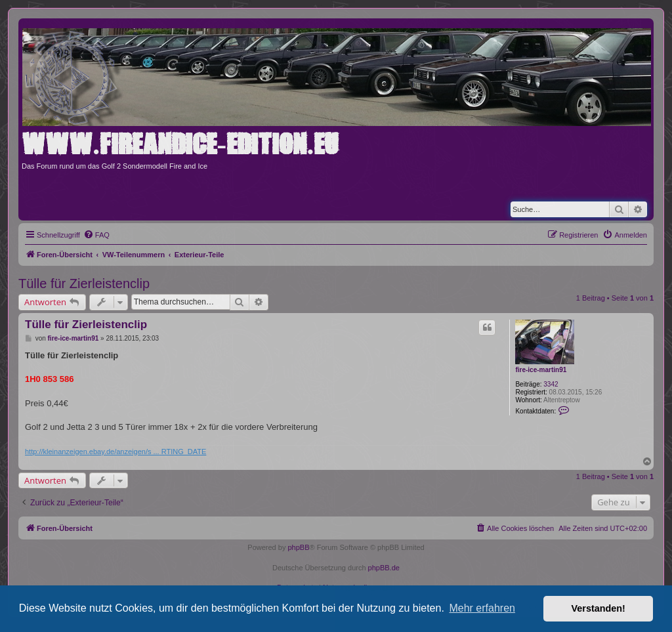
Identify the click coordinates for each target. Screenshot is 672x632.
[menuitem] (96, 235)
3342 (551, 384)
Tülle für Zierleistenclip (84, 284)
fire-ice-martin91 (541, 370)
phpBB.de (384, 568)
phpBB (298, 547)
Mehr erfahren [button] (482, 608)
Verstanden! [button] (598, 608)
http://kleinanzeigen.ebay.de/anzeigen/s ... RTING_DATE (115, 452)
